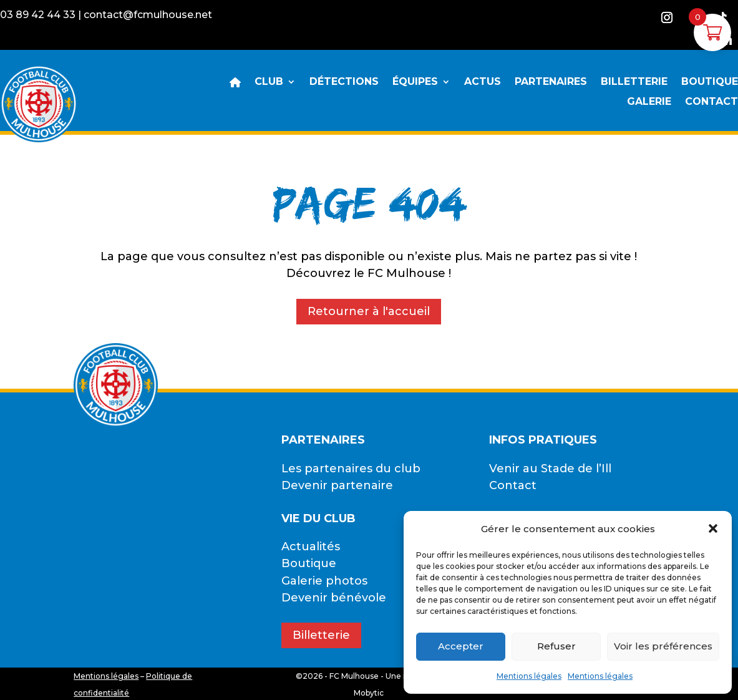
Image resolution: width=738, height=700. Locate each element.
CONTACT (711, 102)
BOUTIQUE (710, 82)
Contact (513, 485)
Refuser (556, 646)
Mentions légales (529, 676)
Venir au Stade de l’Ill (550, 469)
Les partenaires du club (351, 469)
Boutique (309, 563)
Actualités (311, 547)
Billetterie (321, 635)
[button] (713, 528)
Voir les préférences (663, 646)
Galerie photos (324, 581)
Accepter (461, 646)
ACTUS (483, 82)
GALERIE (649, 102)
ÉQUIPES (415, 82)
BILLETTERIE (634, 82)
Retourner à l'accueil (369, 311)
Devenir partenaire (337, 485)
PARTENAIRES (551, 82)
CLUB (269, 82)
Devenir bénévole (334, 598)
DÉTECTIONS (344, 82)
